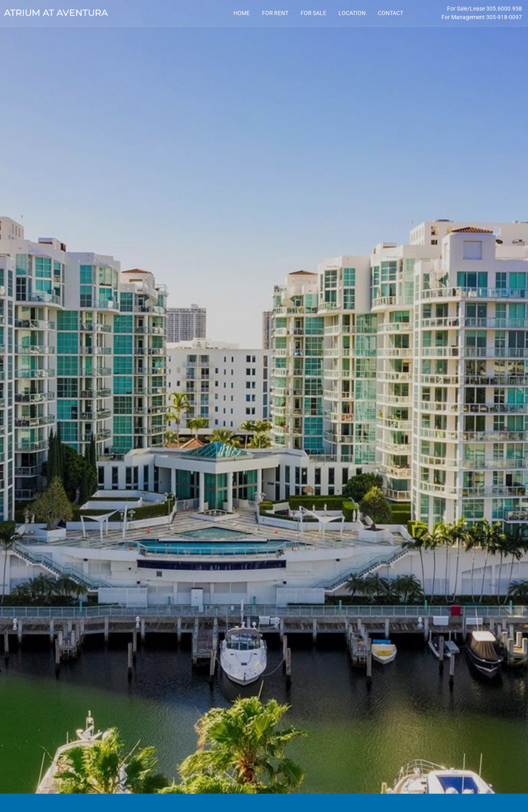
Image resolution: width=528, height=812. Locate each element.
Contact (391, 13)
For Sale (313, 13)
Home (242, 13)
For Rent (275, 13)
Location (352, 13)
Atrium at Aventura (56, 13)
